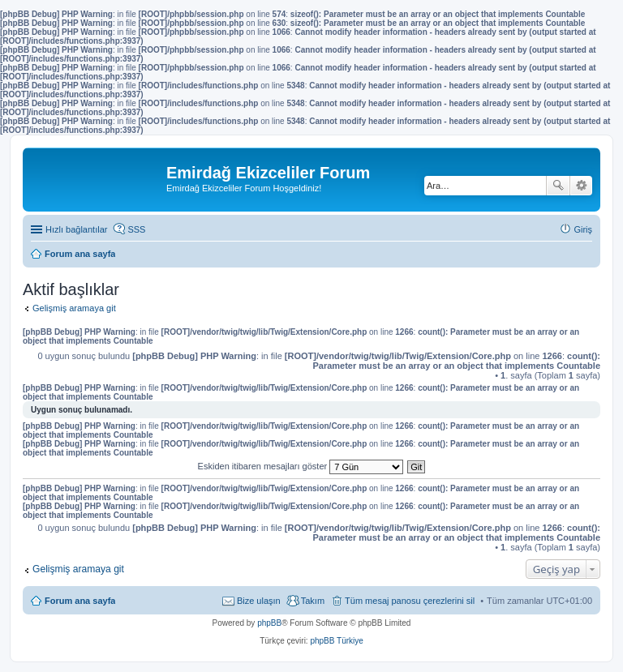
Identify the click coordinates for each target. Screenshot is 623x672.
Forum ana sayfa (80, 601)
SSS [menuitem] (136, 229)
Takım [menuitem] (313, 601)
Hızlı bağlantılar (76, 229)
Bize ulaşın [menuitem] (259, 601)
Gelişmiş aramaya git (74, 308)
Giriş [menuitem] (583, 229)
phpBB (269, 623)
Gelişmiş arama (581, 186)
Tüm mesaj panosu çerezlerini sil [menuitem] (410, 601)
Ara (558, 186)
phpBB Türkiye (336, 641)
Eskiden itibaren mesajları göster (301, 466)
